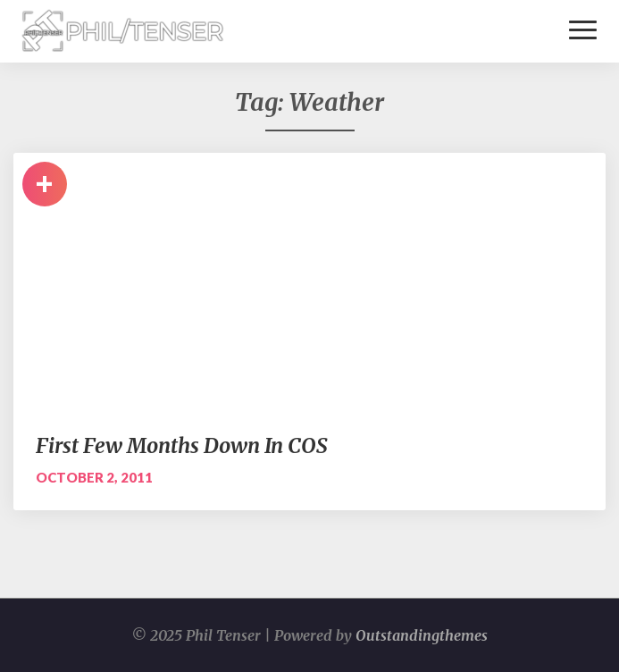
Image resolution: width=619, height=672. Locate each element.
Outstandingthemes (422, 635)
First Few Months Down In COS (182, 445)
